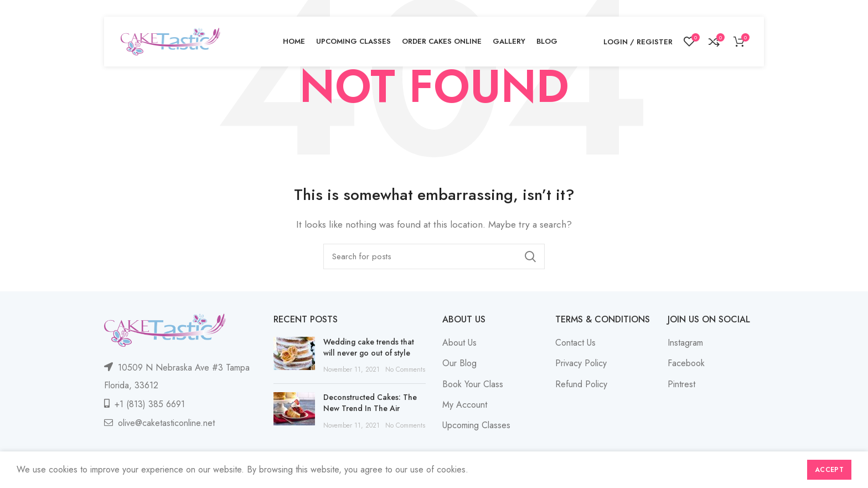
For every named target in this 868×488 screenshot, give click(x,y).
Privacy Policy (581, 363)
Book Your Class (473, 384)
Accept (829, 470)
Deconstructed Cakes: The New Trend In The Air (370, 403)
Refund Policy (581, 384)
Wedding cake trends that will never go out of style (369, 347)
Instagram (685, 343)
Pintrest (681, 384)
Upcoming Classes (476, 425)
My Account (465, 405)
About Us (459, 343)
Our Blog (459, 363)
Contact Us (575, 343)
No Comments (405, 369)
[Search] (434, 256)
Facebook (686, 363)
